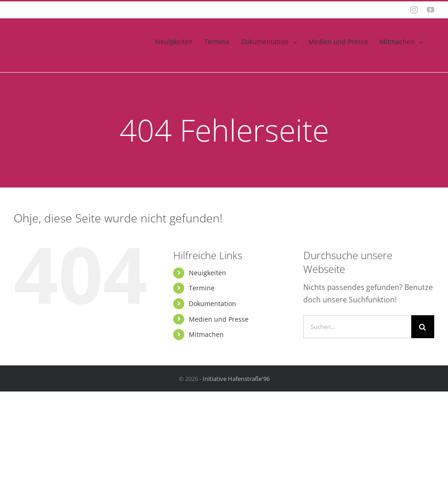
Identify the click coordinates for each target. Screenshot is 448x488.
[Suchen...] (357, 327)
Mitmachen (206, 334)
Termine (202, 288)
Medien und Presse (219, 319)
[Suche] (423, 327)
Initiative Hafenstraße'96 (236, 379)
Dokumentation (213, 304)
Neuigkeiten (207, 273)
